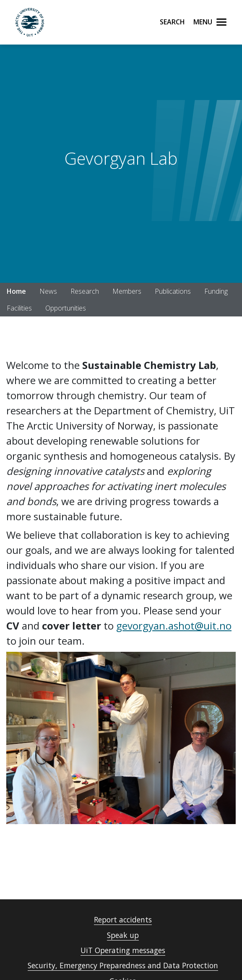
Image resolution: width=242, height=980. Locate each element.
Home (16, 291)
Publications (173, 291)
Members (127, 291)
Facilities (19, 308)
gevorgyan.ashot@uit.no (174, 626)
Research (85, 291)
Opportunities (66, 308)
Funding (216, 291)
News (48, 291)
